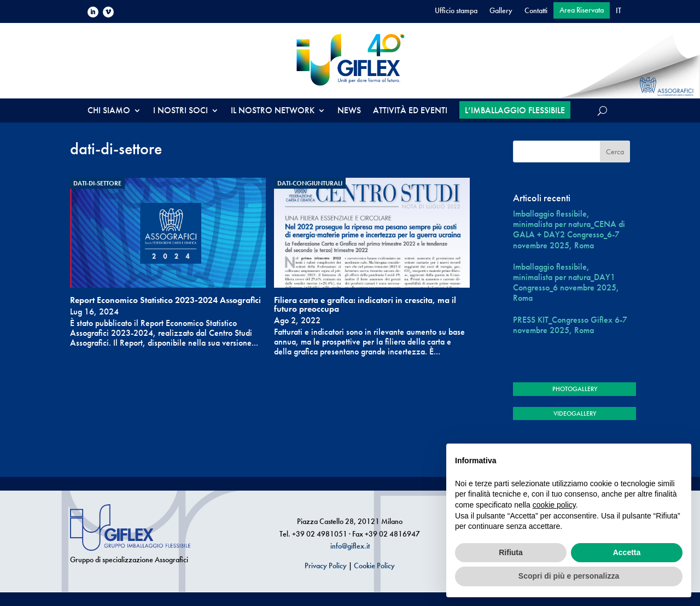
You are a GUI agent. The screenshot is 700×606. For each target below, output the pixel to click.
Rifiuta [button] (511, 552)
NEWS (349, 111)
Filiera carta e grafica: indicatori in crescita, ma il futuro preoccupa (365, 304)
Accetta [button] (627, 552)
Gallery (501, 11)
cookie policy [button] (554, 505)
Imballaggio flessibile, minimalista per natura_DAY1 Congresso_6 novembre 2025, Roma (566, 282)
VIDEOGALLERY (575, 413)
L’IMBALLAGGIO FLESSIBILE (515, 110)
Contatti (536, 11)
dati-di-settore (97, 183)
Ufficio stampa (456, 11)
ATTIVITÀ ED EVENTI (410, 111)
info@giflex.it (350, 546)
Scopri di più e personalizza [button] (569, 576)
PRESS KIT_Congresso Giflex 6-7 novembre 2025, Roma (570, 325)
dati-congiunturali (310, 183)
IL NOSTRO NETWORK (273, 111)
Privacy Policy (326, 566)
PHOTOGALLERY (575, 389)
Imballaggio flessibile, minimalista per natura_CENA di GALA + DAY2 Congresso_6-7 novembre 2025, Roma (569, 229)
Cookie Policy (374, 566)
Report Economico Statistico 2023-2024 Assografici (165, 300)
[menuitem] (619, 13)
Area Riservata (582, 10)
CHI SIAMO (109, 111)
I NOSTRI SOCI (180, 111)
